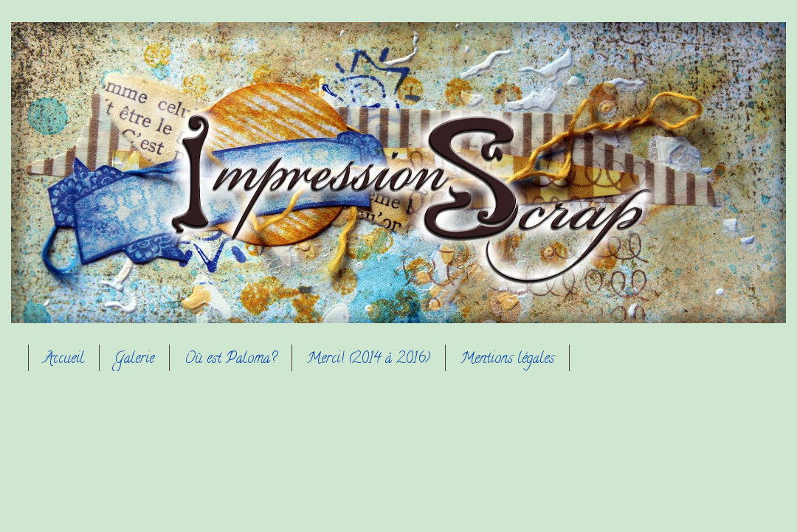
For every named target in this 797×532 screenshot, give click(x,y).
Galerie (134, 360)
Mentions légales (507, 360)
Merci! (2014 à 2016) (369, 360)
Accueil (64, 360)
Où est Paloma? (231, 360)
